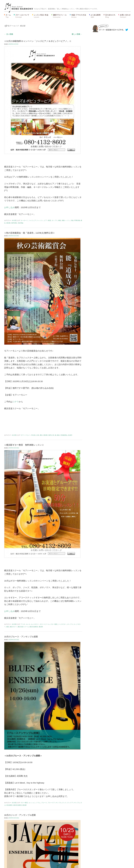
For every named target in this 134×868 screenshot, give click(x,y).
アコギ (23, 624)
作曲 (72, 220)
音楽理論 (20, 223)
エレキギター (35, 624)
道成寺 (70, 435)
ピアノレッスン (38, 220)
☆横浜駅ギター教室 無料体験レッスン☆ (24, 445)
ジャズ (31, 220)
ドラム (38, 803)
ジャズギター (62, 624)
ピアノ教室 (47, 220)
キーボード (24, 220)
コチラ (16, 402)
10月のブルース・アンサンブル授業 (21, 637)
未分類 (14, 220)
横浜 (41, 435)
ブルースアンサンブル (55, 803)
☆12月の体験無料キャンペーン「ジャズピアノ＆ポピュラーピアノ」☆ (38, 41)
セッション (32, 803)
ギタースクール (45, 624)
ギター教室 (54, 624)
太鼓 (38, 435)
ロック (64, 803)
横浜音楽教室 (34, 627)
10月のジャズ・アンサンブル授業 (20, 815)
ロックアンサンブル (74, 803)
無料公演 (51, 435)
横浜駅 (8, 223)
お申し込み (9, 207)
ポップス (55, 220)
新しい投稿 (77, 34)
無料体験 (14, 223)
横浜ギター (13, 627)
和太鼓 (33, 435)
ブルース (44, 803)
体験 (59, 220)
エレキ (28, 624)
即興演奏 (77, 220)
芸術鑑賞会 (64, 435)
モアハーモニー (26, 435)
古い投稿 (9, 34)
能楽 (58, 435)
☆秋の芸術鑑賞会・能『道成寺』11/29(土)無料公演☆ (29, 233)
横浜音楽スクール (23, 627)
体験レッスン (66, 220)
